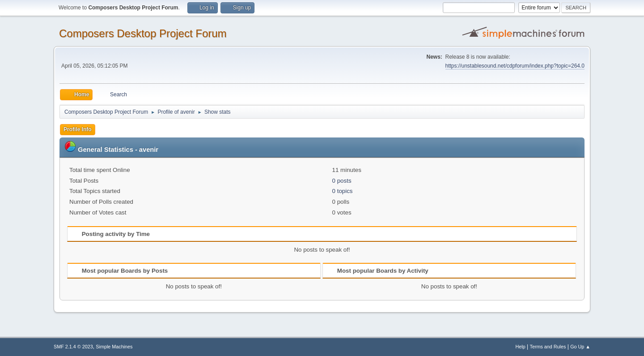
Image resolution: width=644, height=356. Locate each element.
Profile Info (78, 129)
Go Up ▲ (580, 347)
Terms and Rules (548, 347)
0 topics (343, 191)
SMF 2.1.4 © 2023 (73, 347)
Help (521, 347)
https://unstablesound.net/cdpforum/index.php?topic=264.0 (515, 66)
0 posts (342, 181)
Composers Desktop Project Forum (143, 33)
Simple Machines (114, 347)
